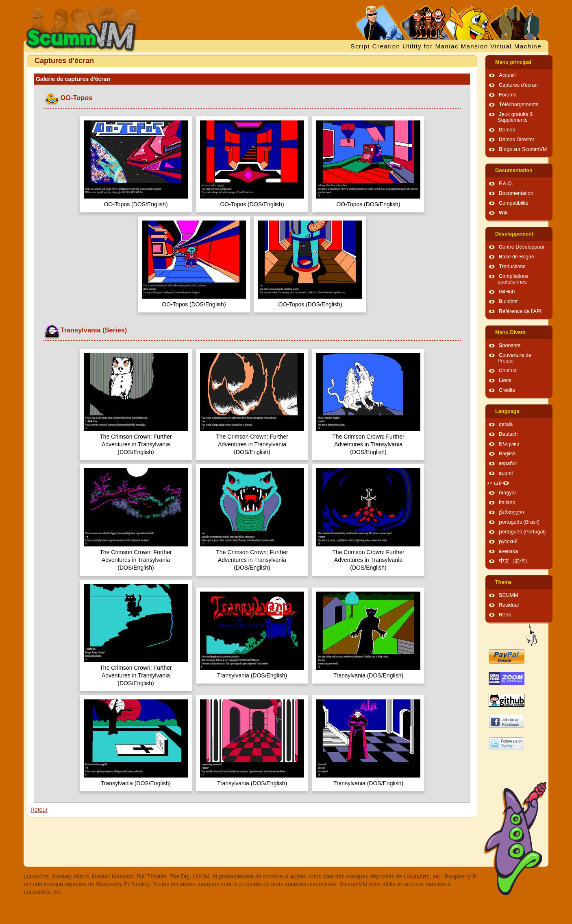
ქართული (511, 512)
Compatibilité (514, 203)
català (506, 424)
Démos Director (517, 140)
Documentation (514, 170)
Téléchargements (519, 105)
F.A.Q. (506, 183)
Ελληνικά (509, 444)
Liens (505, 380)
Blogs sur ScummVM (523, 149)
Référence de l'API (520, 311)
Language (507, 411)
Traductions (512, 266)
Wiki (504, 213)
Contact (508, 371)
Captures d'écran (518, 85)
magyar (508, 493)
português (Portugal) (522, 532)
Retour (39, 810)
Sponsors (510, 345)
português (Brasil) (519, 522)
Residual (509, 605)
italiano (507, 502)
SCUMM (509, 595)
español (508, 463)
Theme (503, 582)
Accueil (507, 75)
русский (508, 542)
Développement (514, 234)
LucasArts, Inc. (423, 876)
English (507, 454)
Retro (505, 615)
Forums (508, 95)
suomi (506, 473)
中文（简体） (515, 561)
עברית (495, 483)
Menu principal (513, 62)
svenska (508, 551)
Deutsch (508, 434)
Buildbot (508, 301)
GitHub (507, 292)
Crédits (507, 390)
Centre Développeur (522, 247)
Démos (507, 130)
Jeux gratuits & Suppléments (515, 117)
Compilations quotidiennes (513, 279)
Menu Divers (510, 332)
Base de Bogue (517, 257)
